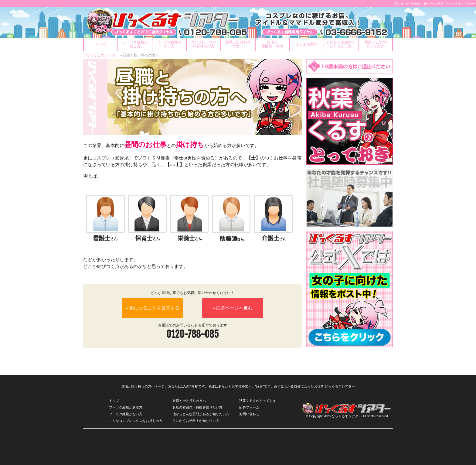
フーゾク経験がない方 (126, 414)
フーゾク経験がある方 (126, 407)
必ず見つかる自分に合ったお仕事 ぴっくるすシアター (434, 4)
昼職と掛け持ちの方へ (189, 401)
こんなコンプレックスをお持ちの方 (136, 421)
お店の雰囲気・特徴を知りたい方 (197, 407)
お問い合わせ (249, 414)
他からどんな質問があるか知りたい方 (201, 414)
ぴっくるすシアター (103, 55)
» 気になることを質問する (152, 308)
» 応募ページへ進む (233, 308)
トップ (114, 401)
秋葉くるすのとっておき (258, 401)
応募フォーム (249, 407)
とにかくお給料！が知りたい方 (196, 421)
